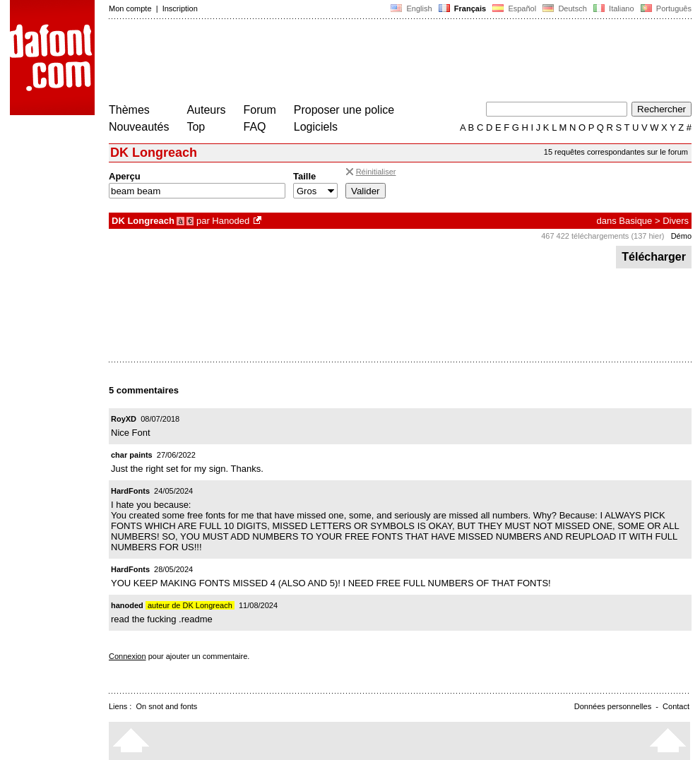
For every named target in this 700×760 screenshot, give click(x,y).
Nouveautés (139, 127)
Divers (676, 221)
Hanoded (231, 221)
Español (514, 8)
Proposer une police (344, 110)
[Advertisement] (366, 62)
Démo (681, 236)
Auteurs (206, 110)
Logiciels (316, 127)
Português (665, 8)
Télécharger (654, 257)
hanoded (127, 605)
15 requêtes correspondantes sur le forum (616, 152)
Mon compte (130, 8)
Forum (260, 110)
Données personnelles (613, 706)
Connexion (127, 656)
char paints (132, 455)
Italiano (614, 8)
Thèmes (129, 110)
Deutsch (565, 8)
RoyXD (124, 419)
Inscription (180, 8)
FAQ (255, 127)
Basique (635, 221)
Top (196, 127)
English (411, 8)
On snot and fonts (167, 706)
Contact (676, 706)
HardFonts (130, 491)
